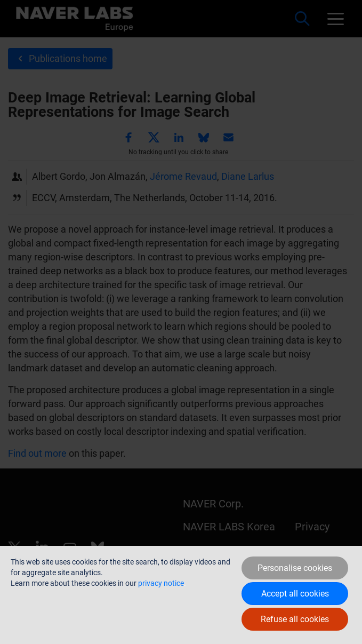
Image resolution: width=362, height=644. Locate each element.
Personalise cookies (295, 568)
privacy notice (161, 583)
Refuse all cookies (295, 619)
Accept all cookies (295, 594)
